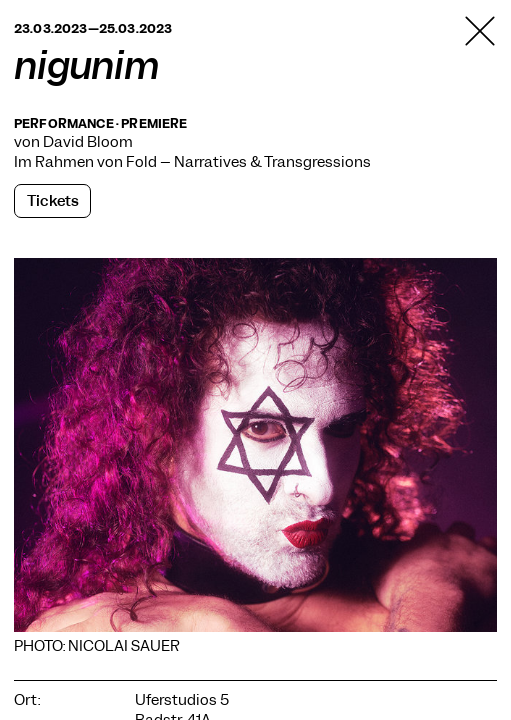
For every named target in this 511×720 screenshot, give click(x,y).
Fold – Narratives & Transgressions (248, 162)
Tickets (53, 201)
